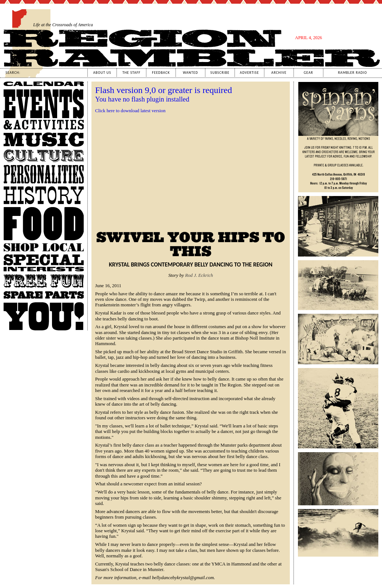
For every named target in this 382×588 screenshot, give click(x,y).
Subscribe (220, 73)
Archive (279, 73)
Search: (13, 73)
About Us (102, 73)
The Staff (131, 73)
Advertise (250, 73)
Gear (308, 73)
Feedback (161, 73)
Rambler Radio (353, 73)
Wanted (190, 73)
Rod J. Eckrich (199, 275)
